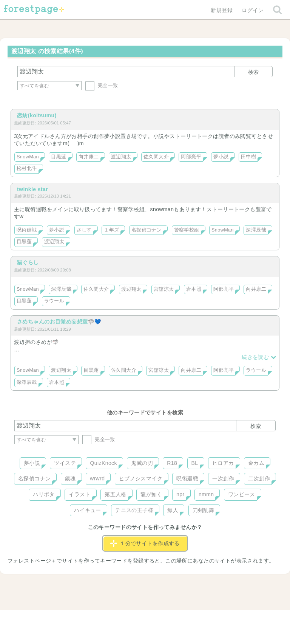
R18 (172, 463)
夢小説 (221, 157)
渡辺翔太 (121, 157)
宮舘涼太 (164, 289)
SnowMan (28, 157)
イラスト (80, 494)
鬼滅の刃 (142, 463)
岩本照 (194, 289)
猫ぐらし (28, 262)
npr (180, 494)
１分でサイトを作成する (145, 543)
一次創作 (223, 478)
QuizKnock (103, 463)
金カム (256, 463)
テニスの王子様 (134, 510)
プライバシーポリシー (227, 618)
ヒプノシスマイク (141, 478)
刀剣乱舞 (204, 510)
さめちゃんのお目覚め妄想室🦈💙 (59, 322)
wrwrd (97, 478)
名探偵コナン (147, 230)
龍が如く (151, 494)
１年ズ (111, 230)
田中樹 (248, 157)
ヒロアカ (223, 463)
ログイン (253, 10)
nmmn (206, 494)
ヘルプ (48, 618)
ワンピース (242, 494)
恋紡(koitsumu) (37, 115)
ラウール (54, 301)
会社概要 (174, 618)
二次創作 (259, 478)
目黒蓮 (59, 157)
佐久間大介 (156, 157)
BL (195, 463)
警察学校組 (187, 230)
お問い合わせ (90, 618)
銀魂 (70, 478)
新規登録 (222, 10)
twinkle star (32, 189)
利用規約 (134, 618)
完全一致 (102, 85)
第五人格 (116, 494)
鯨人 (173, 510)
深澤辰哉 (256, 230)
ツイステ (65, 463)
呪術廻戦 (27, 230)
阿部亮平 (191, 157)
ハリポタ (44, 494)
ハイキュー (88, 510)
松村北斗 (27, 169)
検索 (253, 72)
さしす (84, 230)
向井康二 (89, 157)
